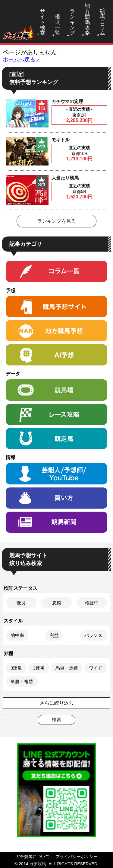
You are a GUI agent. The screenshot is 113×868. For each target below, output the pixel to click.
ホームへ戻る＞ (22, 59)
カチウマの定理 (67, 101)
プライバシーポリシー (77, 857)
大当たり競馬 (65, 178)
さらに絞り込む (57, 703)
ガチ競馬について (33, 857)
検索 (57, 720)
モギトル (61, 140)
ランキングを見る (57, 221)
